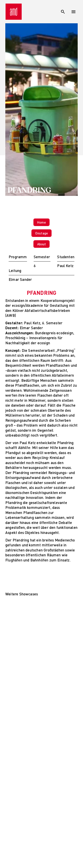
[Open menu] (74, 12)
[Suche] (63, 12)
